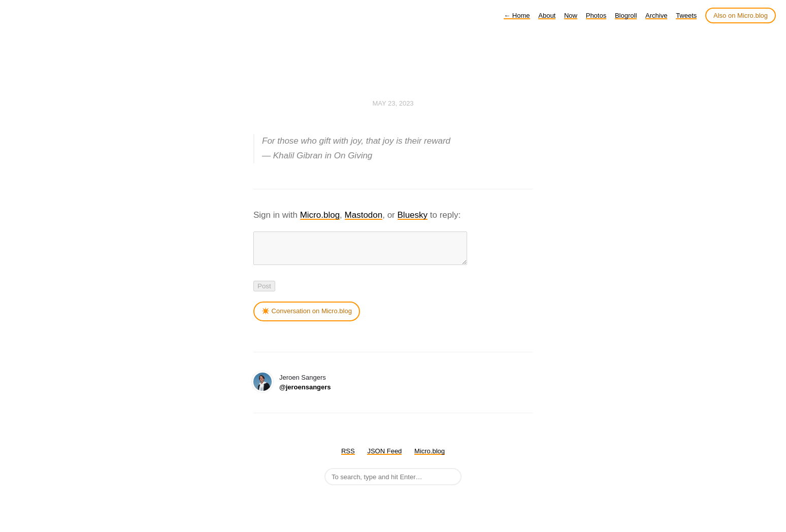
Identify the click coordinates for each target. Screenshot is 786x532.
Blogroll (626, 15)
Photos (596, 15)
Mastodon (364, 215)
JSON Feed (384, 457)
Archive (656, 15)
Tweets (686, 15)
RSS (348, 457)
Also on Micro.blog (741, 15)
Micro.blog (320, 215)
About (547, 15)
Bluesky (413, 215)
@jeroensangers (305, 393)
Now (571, 15)
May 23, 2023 (393, 103)
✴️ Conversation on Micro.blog (307, 317)
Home (517, 15)
